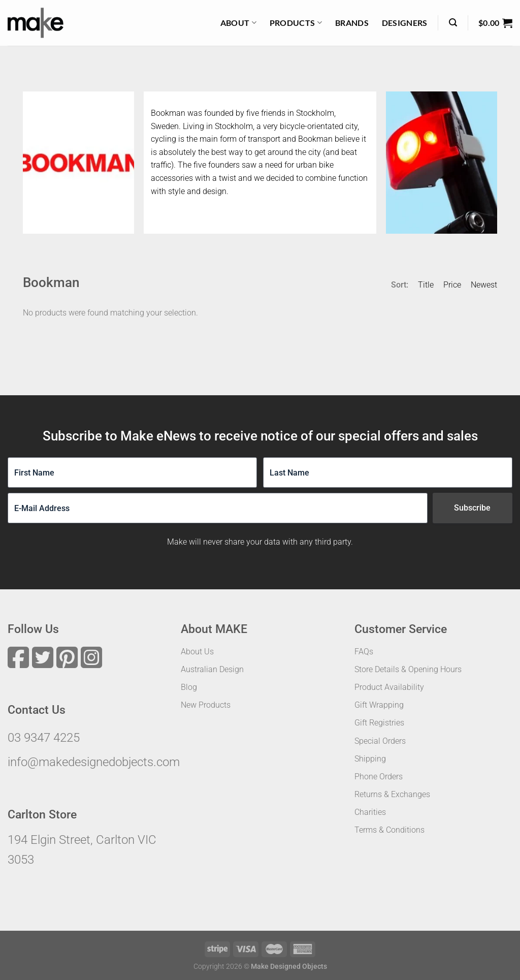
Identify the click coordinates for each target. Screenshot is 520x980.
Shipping (370, 759)
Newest (484, 285)
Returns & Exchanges (392, 794)
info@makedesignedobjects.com (94, 762)
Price (452, 285)
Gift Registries (379, 723)
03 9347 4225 (44, 738)
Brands (352, 23)
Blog (189, 687)
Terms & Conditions (389, 830)
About (238, 23)
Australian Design (212, 669)
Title (426, 285)
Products (296, 23)
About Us (197, 652)
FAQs (364, 652)
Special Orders (380, 741)
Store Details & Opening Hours (408, 669)
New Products (206, 705)
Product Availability (389, 687)
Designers (405, 23)
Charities (370, 812)
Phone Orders (379, 777)
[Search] (453, 23)
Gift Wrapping (379, 705)
